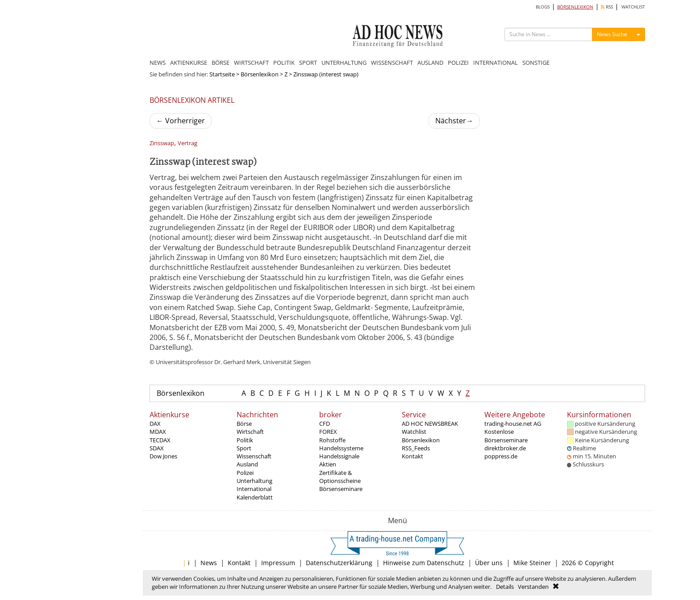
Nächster (454, 121)
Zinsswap (162, 143)
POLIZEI (458, 63)
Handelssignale (339, 456)
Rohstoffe (332, 440)
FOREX (328, 432)
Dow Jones (163, 456)
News (209, 563)
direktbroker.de (505, 448)
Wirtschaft (250, 432)
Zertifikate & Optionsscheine (340, 477)
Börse (244, 424)
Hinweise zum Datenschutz (424, 563)
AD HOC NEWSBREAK (430, 424)
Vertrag (187, 143)
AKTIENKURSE (189, 63)
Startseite (222, 74)
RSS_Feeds (416, 448)
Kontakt (412, 456)
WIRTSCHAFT (251, 63)
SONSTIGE (536, 63)
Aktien (328, 464)
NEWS (158, 63)
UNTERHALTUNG (344, 63)
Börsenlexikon (260, 74)
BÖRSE (221, 63)
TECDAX (160, 440)
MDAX (158, 432)
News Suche (612, 34)
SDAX (157, 448)
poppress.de (501, 456)
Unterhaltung (254, 481)
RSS (607, 7)
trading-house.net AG (513, 424)
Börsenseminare (341, 489)
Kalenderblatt (255, 497)
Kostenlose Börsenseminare (506, 436)
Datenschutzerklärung (339, 563)
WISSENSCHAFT (392, 63)
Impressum (278, 563)
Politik (245, 440)
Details (505, 587)
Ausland (247, 464)
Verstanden (533, 587)
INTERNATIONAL (496, 63)
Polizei (245, 473)
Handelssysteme (341, 448)
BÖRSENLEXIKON (575, 7)
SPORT (308, 63)
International (254, 489)
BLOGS (543, 7)
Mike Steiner (532, 563)
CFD (325, 424)
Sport (244, 448)
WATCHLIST (633, 7)
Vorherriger (181, 121)
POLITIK (284, 63)
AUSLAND (430, 63)
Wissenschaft (254, 456)
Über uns (489, 563)
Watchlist (414, 432)
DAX (155, 424)
